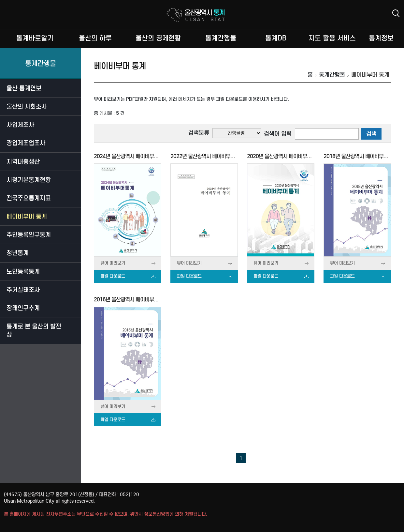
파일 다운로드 (113, 276)
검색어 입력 (278, 134)
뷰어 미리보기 (113, 263)
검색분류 (199, 133)
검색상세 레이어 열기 (396, 13)
